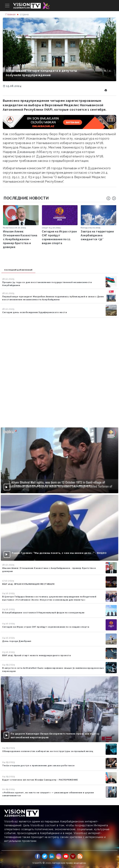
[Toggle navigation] (7, 6)
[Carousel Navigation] (111, 198)
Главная (11, 14)
